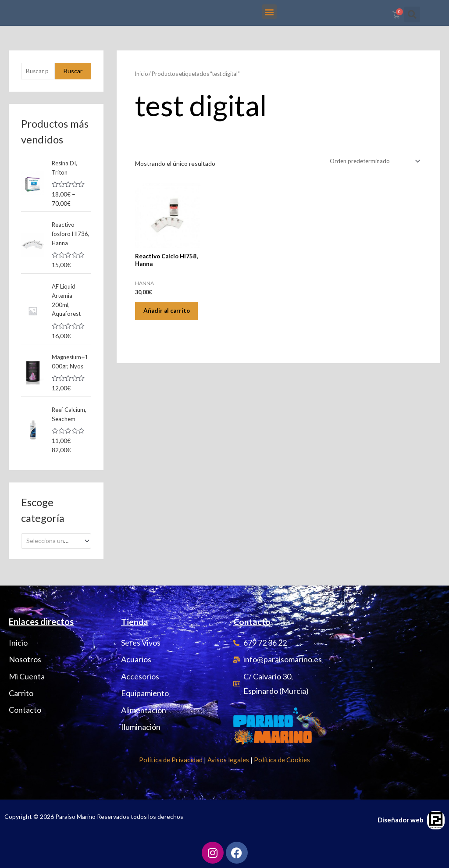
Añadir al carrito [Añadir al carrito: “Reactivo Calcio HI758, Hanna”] (159, 327)
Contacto (253, 622)
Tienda (135, 622)
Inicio (142, 83)
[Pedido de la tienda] (372, 170)
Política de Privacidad (171, 760)
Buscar (73, 80)
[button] (269, 12)
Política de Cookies (282, 760)
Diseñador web (401, 820)
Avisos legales (228, 760)
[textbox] (52, 552)
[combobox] (56, 552)
